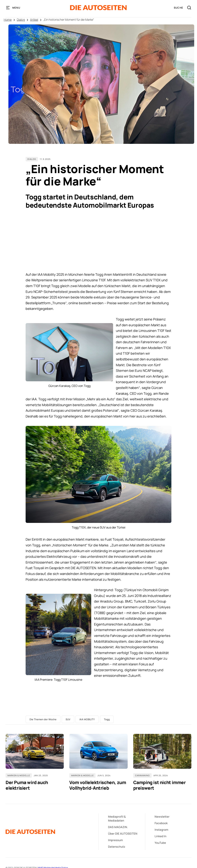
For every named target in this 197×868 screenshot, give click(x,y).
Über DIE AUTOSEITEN (123, 834)
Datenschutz (117, 847)
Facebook (161, 823)
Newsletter (162, 817)
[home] (99, 8)
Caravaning (142, 775)
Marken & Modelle (19, 775)
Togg (107, 719)
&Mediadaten (117, 819)
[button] (13, 8)
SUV (68, 719)
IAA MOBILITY (87, 719)
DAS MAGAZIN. (118, 827)
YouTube (160, 843)
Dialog (21, 20)
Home (8, 20)
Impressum (115, 840)
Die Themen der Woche (43, 719)
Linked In (160, 836)
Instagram (161, 830)
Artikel (34, 20)
